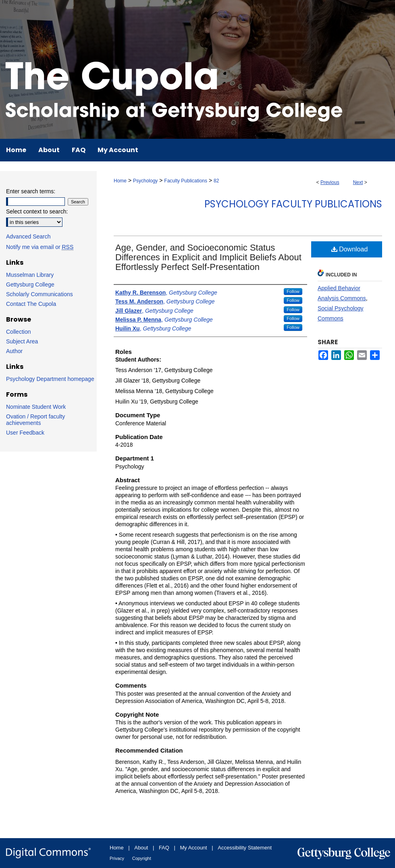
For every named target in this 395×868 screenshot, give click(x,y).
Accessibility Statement (245, 848)
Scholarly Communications (39, 294)
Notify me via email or (40, 247)
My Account (194, 848)
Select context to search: (37, 211)
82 (216, 181)
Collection (18, 332)
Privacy (117, 858)
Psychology (145, 181)
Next (358, 182)
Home (120, 181)
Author (14, 351)
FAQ (164, 848)
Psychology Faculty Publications (293, 204)
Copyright (142, 858)
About (141, 848)
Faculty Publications (186, 181)
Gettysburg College (30, 284)
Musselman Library (30, 275)
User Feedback (25, 433)
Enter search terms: (31, 191)
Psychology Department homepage (50, 379)
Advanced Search (28, 236)
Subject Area (22, 341)
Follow (293, 291)
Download (350, 249)
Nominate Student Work (36, 407)
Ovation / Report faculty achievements (35, 420)
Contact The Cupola (31, 304)
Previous (330, 182)
